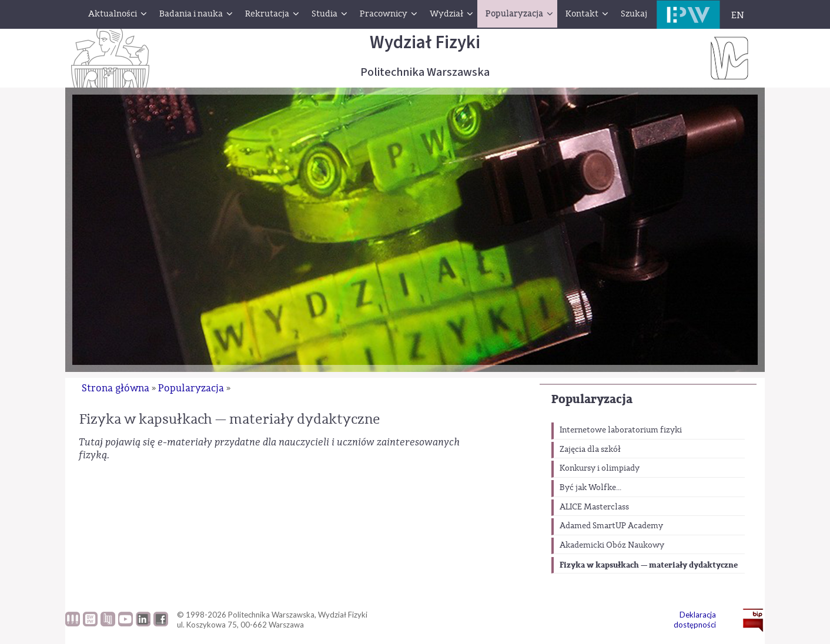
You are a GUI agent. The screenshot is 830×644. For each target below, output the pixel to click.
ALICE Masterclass (594, 507)
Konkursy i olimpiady (600, 468)
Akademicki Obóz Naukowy (612, 545)
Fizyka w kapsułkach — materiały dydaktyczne (649, 565)
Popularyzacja (592, 399)
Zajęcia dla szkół (590, 450)
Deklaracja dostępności (695, 620)
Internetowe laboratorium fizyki (621, 430)
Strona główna (116, 388)
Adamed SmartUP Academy (611, 526)
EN (738, 15)
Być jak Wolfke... (590, 488)
